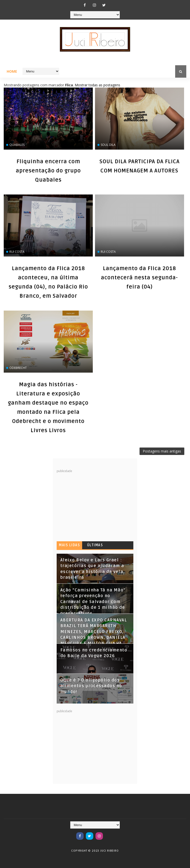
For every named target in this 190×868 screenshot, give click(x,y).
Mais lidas (69, 545)
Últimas (95, 545)
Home (12, 71)
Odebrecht (18, 368)
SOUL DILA (108, 145)
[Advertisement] (94, 504)
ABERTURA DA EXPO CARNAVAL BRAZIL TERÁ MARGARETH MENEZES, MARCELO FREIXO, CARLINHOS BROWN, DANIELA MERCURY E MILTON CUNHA (94, 632)
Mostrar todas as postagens (97, 85)
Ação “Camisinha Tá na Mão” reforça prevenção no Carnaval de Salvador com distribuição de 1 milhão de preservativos (93, 602)
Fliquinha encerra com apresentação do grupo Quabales (48, 171)
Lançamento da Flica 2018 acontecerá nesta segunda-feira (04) (139, 278)
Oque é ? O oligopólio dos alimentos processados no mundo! (91, 686)
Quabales (17, 145)
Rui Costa (17, 252)
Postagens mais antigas (162, 451)
